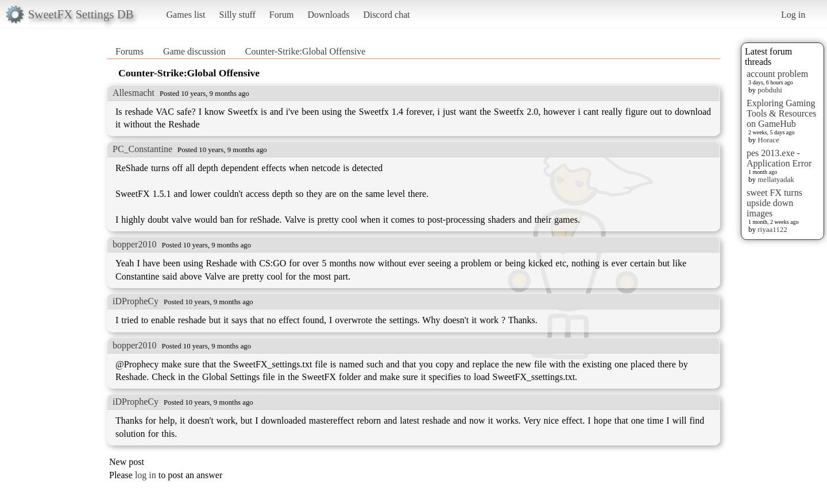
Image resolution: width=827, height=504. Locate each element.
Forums (130, 51)
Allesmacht (134, 93)
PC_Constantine (142, 149)
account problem (777, 74)
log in (146, 475)
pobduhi (770, 90)
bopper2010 (134, 244)
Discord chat (386, 15)
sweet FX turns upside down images (774, 203)
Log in (793, 15)
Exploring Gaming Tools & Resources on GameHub (782, 113)
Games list (186, 15)
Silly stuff (237, 15)
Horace (768, 140)
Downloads (328, 15)
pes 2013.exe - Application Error (779, 158)
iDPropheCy (136, 301)
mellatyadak (776, 179)
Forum (282, 15)
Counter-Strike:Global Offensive (306, 51)
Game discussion (194, 51)
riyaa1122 (772, 229)
